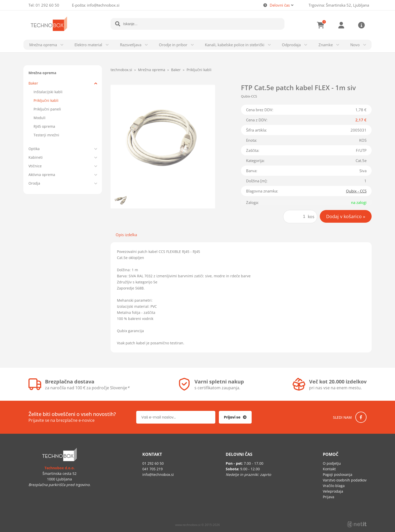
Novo (355, 45)
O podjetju (332, 463)
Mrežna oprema (43, 45)
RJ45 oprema (44, 126)
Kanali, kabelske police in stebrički (235, 45)
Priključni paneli (47, 109)
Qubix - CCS (356, 191)
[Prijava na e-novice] (235, 417)
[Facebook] (361, 417)
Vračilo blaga (334, 486)
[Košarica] (321, 25)
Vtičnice (35, 166)
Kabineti (36, 157)
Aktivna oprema (42, 175)
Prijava (341, 25)
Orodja (34, 183)
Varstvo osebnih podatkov (345, 480)
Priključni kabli (46, 100)
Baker (33, 83)
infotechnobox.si (103, 5)
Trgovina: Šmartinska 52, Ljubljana (339, 5)
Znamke (326, 45)
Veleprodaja (333, 491)
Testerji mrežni (46, 135)
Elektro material (88, 45)
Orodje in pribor (173, 45)
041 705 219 (153, 469)
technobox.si (121, 70)
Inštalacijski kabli (48, 92)
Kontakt (329, 469)
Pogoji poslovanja (338, 474)
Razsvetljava (131, 45)
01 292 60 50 (47, 5)
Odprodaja (291, 45)
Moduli (40, 118)
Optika (34, 149)
